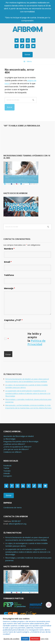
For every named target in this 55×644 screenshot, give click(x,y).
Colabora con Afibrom (12, 452)
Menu (29, 61)
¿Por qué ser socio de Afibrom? (16, 449)
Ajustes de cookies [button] (11, 639)
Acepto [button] (25, 639)
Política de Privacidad (37, 342)
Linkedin (7, 473)
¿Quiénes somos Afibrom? (14, 444)
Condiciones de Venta (12, 508)
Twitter (6, 468)
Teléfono (9, 275)
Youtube (7, 471)
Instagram (8, 476)
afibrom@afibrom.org (17, 524)
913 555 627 (16, 521)
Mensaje (10, 288)
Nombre (9, 249)
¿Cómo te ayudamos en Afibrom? (17, 447)
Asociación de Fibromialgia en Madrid (19, 436)
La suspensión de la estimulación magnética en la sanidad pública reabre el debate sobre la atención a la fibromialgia (28, 393)
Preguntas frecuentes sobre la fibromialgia (21, 442)
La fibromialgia (9, 439)
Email (8, 262)
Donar (27, 55)
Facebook (7, 466)
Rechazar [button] (35, 639)
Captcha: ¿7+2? (13, 320)
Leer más (45, 639)
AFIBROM (28, 29)
